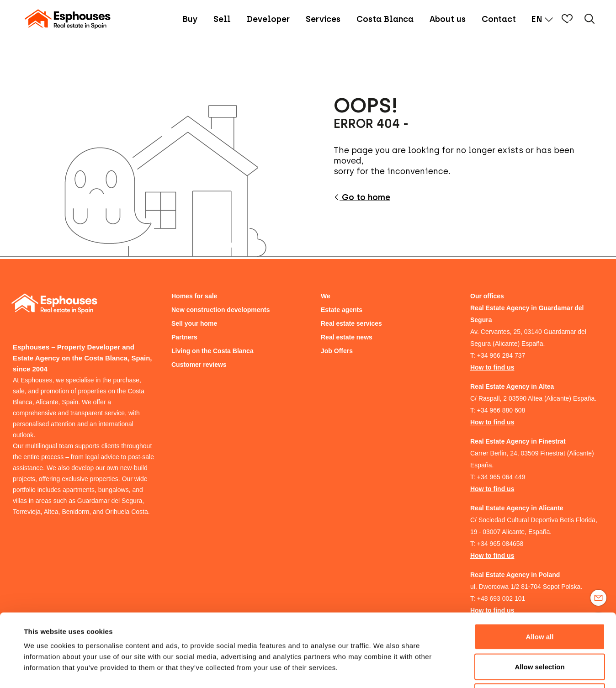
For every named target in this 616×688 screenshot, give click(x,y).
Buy (190, 19)
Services (323, 19)
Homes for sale (194, 296)
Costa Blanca (385, 19)
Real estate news (347, 337)
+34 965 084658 (500, 544)
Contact (499, 19)
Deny (540, 628)
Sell (222, 19)
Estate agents (342, 310)
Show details (384, 670)
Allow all (540, 568)
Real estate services (351, 323)
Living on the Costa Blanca (212, 351)
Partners (184, 337)
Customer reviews (199, 365)
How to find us (492, 367)
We (326, 296)
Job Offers (337, 351)
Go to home (362, 197)
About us (448, 19)
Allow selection (539, 598)
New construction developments (220, 310)
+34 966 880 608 (501, 410)
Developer (268, 19)
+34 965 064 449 (501, 477)
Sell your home (194, 323)
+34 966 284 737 (501, 355)
